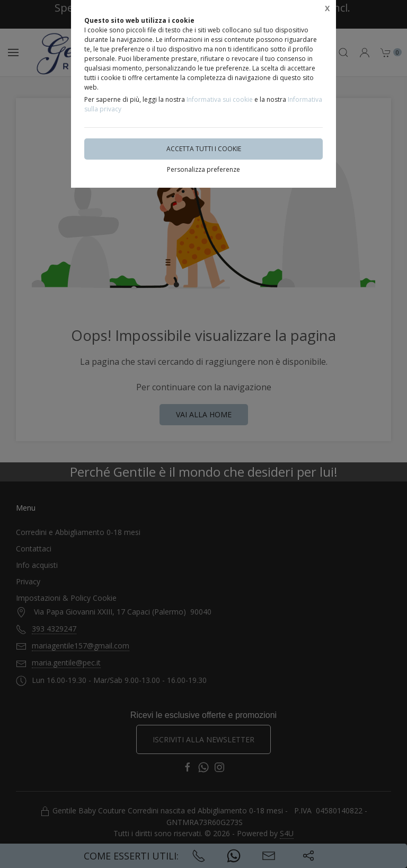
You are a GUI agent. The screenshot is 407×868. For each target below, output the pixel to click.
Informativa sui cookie (220, 99)
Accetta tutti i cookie (204, 149)
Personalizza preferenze (203, 169)
